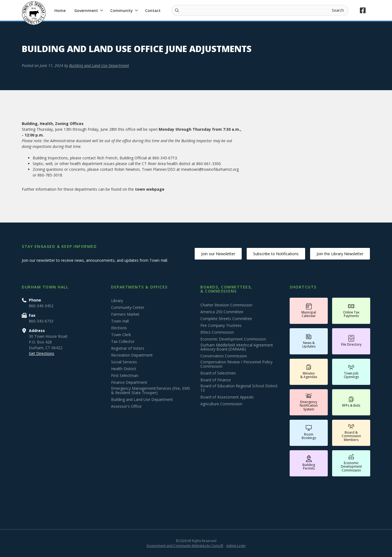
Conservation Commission (224, 356)
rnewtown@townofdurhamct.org (210, 169)
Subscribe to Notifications (276, 254)
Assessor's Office (126, 406)
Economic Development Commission (233, 339)
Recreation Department (132, 355)
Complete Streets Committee (226, 319)
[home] (34, 13)
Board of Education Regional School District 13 (239, 388)
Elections (119, 328)
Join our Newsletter (218, 254)
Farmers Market (125, 314)
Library (117, 301)
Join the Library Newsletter (340, 254)
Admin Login (236, 546)
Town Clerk (121, 335)
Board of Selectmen (218, 373)
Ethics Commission (217, 332)
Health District (124, 369)
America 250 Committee (222, 312)
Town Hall (120, 321)
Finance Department (129, 382)
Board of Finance (216, 380)
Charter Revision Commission (226, 305)
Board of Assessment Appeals (227, 397)
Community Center (128, 308)
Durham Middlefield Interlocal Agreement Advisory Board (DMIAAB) (237, 347)
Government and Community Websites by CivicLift (185, 546)
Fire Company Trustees (221, 325)
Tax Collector (123, 342)
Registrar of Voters (128, 348)
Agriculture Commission (221, 404)
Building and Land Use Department (99, 66)
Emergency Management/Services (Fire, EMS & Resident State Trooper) (151, 391)
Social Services (124, 362)
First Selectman (125, 376)
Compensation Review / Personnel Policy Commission (236, 364)
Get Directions (42, 353)
